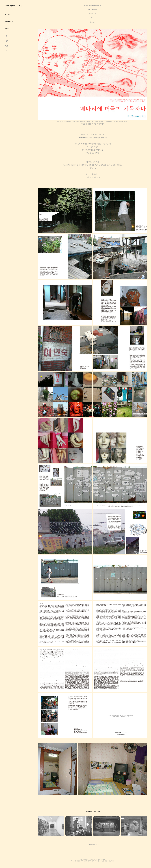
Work (7, 29)
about (8, 14)
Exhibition (9, 21)
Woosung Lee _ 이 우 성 (14, 6)
